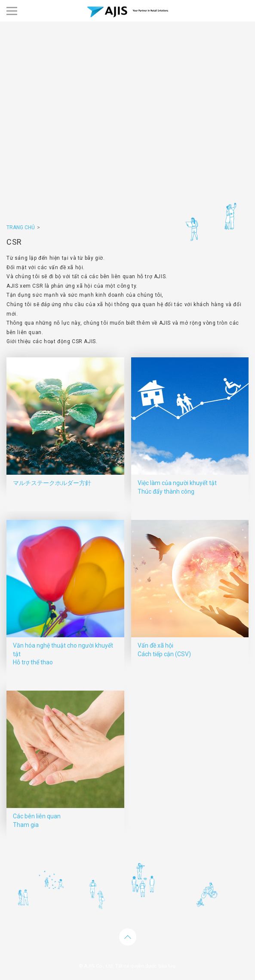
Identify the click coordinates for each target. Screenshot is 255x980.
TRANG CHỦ (21, 227)
